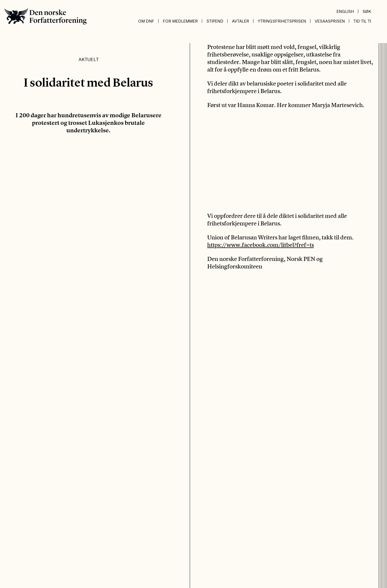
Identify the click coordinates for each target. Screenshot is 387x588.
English (345, 11)
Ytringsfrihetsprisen (282, 21)
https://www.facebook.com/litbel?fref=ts (261, 245)
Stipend (215, 21)
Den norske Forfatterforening (46, 16)
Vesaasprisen (330, 21)
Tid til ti (362, 21)
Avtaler (241, 21)
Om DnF (146, 21)
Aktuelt (89, 59)
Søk (367, 11)
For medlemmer (180, 21)
